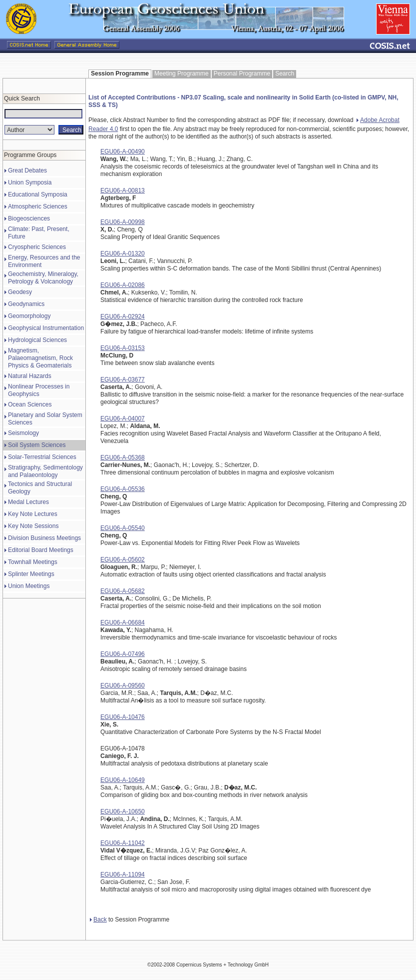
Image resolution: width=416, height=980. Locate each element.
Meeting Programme (182, 73)
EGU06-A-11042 (123, 843)
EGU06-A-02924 (123, 316)
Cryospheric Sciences (37, 247)
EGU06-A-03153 (123, 348)
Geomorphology (29, 316)
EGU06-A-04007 (123, 418)
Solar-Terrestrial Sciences (42, 457)
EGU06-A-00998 (123, 222)
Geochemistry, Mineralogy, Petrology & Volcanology (43, 278)
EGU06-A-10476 (123, 717)
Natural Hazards (30, 376)
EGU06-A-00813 (123, 190)
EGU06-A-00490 (123, 151)
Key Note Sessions (33, 526)
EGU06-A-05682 (123, 591)
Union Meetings (29, 586)
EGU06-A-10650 (123, 811)
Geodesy (20, 292)
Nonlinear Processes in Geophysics (39, 390)
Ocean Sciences (30, 404)
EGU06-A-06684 (123, 622)
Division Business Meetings (44, 538)
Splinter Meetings (31, 574)
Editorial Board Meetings (41, 550)
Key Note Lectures (33, 514)
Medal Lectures (28, 502)
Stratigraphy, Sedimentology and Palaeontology (45, 471)
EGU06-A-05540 (123, 528)
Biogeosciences (29, 218)
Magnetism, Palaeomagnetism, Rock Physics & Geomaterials (40, 358)
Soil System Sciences (37, 445)
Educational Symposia (38, 194)
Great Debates (27, 170)
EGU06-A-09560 (123, 685)
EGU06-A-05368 (123, 457)
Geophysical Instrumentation (46, 328)
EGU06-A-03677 (123, 379)
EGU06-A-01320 (123, 253)
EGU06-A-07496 (123, 654)
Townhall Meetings (33, 562)
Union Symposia (30, 182)
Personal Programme (242, 73)
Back (98, 919)
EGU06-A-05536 (123, 489)
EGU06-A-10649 (123, 780)
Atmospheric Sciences (38, 206)
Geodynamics (26, 304)
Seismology (23, 433)
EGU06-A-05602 (123, 559)
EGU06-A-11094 (123, 874)
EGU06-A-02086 (123, 285)
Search (285, 73)
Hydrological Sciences (37, 340)
